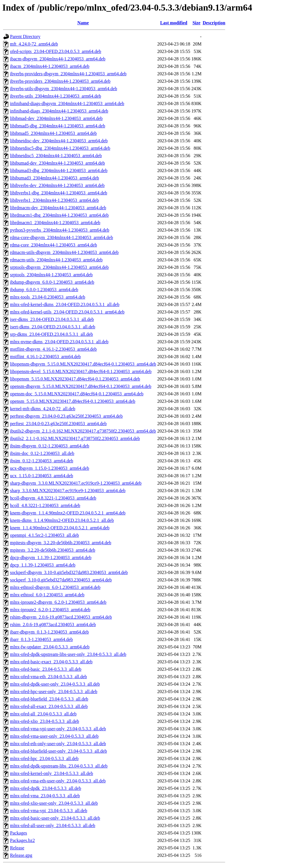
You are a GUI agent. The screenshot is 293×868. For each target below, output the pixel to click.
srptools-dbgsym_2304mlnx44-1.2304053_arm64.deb (59, 267)
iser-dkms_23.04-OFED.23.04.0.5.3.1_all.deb (52, 319)
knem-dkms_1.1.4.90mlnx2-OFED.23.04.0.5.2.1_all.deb (62, 520)
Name (83, 23)
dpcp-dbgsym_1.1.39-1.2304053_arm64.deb (51, 558)
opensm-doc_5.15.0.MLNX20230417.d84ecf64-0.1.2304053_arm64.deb (77, 394)
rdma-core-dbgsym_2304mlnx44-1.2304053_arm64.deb (62, 237)
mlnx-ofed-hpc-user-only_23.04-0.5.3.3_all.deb (54, 692)
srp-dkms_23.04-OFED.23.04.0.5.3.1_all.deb (52, 334)
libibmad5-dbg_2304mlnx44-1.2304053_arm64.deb (58, 126)
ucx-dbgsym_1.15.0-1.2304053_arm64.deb (50, 468)
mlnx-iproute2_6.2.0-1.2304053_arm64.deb (50, 610)
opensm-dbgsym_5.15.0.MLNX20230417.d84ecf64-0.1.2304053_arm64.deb (81, 386)
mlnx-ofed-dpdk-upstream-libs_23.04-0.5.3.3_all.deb (59, 766)
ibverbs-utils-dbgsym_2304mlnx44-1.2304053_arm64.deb (64, 89)
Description (214, 23)
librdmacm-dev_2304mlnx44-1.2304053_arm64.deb (58, 208)
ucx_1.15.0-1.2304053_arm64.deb (41, 476)
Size (197, 23)
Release (17, 848)
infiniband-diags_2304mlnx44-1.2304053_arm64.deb (59, 111)
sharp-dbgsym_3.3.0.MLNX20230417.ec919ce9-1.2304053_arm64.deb (76, 483)
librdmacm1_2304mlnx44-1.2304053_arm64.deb (55, 223)
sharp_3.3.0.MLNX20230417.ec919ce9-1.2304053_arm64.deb (68, 491)
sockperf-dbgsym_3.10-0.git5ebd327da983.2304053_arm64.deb (69, 572)
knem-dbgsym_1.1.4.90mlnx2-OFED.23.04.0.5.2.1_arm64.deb (68, 513)
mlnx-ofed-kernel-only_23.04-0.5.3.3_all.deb (52, 773)
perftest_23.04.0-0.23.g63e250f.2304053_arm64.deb (58, 424)
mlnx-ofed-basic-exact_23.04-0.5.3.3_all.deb (51, 662)
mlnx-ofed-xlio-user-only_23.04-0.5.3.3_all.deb (54, 803)
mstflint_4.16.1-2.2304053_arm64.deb (45, 357)
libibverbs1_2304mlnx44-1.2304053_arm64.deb (54, 200)
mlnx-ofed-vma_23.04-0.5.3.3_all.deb (45, 796)
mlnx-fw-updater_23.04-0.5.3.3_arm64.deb (50, 647)
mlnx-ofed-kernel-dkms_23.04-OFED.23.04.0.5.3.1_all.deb (65, 304)
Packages (19, 833)
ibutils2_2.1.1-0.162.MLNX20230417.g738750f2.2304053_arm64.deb (75, 438)
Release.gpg (21, 855)
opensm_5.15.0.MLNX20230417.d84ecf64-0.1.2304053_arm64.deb (73, 401)
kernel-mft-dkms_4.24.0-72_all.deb (43, 409)
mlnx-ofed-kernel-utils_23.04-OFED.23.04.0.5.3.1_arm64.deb (67, 312)
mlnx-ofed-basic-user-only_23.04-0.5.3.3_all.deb (55, 818)
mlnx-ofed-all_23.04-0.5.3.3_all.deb (43, 714)
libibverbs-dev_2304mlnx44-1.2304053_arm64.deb (57, 185)
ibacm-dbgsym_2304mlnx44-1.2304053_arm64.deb (58, 59)
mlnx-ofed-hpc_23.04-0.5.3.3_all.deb (44, 758)
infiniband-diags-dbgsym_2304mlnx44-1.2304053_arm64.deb (67, 103)
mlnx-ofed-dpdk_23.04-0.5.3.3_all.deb (45, 788)
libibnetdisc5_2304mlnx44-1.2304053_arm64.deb (56, 156)
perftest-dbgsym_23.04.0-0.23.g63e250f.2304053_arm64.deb (66, 416)
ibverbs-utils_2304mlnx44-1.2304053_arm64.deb (56, 96)
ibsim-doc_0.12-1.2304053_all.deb (42, 453)
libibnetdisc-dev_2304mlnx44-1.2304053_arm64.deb (59, 141)
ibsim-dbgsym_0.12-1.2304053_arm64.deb (50, 446)
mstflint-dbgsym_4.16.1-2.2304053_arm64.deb (53, 349)
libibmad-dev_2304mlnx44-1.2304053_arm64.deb (56, 118)
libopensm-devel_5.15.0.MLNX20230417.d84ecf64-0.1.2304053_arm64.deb (81, 371)
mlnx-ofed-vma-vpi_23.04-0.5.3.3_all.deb (49, 811)
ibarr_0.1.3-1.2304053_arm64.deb (41, 639)
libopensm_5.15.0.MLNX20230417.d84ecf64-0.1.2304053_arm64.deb (75, 379)
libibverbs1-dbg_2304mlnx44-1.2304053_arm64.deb (59, 193)
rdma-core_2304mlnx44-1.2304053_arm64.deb (54, 245)
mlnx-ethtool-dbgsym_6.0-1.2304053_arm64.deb (55, 587)
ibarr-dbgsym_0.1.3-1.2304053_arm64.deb (49, 632)
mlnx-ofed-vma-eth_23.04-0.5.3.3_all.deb (48, 677)
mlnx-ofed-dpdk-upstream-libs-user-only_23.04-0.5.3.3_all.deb (68, 654)
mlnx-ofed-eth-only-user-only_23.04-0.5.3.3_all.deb (58, 744)
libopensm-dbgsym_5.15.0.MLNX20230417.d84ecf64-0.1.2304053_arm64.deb (83, 364)
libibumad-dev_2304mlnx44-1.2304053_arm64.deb (58, 163)
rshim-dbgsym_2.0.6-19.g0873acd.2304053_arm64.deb (61, 617)
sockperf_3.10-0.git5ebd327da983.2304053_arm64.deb (61, 580)
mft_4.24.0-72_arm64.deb (34, 44)
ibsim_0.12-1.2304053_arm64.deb (42, 461)
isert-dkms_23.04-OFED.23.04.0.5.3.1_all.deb (53, 327)
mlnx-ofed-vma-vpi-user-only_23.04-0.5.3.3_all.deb (58, 729)
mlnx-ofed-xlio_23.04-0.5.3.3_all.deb (44, 721)
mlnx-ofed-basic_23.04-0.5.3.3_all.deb (46, 669)
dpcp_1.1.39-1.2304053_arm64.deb (43, 565)
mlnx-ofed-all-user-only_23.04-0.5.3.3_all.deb (53, 825)
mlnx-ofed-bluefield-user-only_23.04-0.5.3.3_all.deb (59, 751)
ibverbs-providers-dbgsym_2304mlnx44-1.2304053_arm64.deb (68, 74)
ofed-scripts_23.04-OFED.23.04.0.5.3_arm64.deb (56, 51)
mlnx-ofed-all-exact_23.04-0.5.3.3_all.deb (49, 706)
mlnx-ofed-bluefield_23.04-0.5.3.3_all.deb (49, 699)
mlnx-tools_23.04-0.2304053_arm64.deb (48, 297)
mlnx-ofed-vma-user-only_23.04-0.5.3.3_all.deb (54, 736)
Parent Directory (25, 37)
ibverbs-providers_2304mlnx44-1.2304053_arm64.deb (60, 81)
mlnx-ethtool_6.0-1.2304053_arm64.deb (47, 595)
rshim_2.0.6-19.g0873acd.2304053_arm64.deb (53, 625)
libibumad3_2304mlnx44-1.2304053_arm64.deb (55, 178)
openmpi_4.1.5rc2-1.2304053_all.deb (44, 535)
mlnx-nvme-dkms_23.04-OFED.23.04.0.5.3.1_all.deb (59, 342)
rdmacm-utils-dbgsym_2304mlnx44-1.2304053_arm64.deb (64, 252)
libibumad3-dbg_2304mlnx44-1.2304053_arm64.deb (59, 170)
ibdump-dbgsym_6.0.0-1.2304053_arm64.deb (52, 282)
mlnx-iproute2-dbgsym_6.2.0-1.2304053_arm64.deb (58, 602)
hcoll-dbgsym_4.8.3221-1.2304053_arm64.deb (53, 498)
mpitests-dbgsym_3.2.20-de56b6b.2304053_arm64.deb (61, 543)
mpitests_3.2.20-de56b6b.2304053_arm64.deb (53, 550)
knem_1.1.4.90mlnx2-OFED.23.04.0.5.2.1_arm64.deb (60, 528)
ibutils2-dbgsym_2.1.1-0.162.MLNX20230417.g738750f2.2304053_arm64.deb (83, 431)
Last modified (174, 23)
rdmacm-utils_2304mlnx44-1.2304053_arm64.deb (56, 260)
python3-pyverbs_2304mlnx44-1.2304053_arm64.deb (60, 230)
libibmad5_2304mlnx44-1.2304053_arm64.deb (53, 133)
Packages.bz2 (22, 840)
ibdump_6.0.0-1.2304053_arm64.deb (44, 290)
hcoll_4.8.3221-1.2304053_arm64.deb (45, 505)
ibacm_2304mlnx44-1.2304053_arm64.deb (50, 66)
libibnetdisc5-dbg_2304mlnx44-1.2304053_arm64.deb (60, 148)
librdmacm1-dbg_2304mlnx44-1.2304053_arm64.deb (59, 215)
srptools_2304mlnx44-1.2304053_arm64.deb (51, 275)
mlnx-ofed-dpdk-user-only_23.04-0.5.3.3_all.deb (55, 684)
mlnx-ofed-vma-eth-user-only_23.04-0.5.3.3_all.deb (58, 781)
